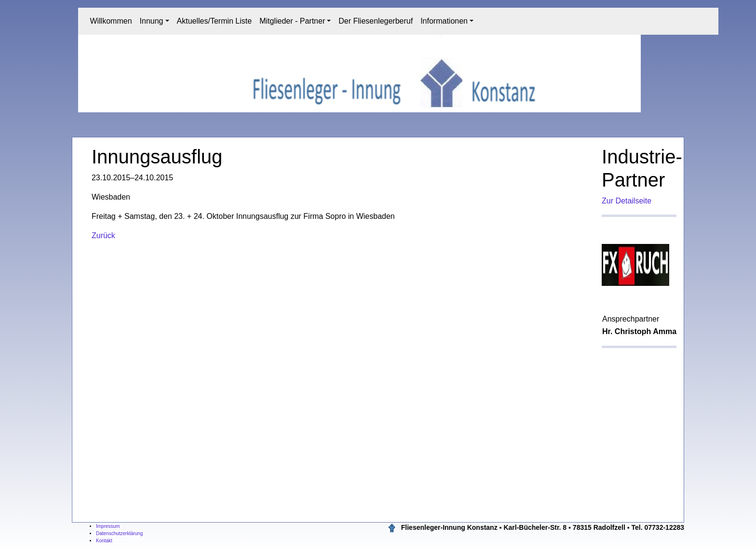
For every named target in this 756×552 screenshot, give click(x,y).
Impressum (108, 526)
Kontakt (104, 541)
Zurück (103, 236)
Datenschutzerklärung (119, 533)
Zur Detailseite (627, 201)
